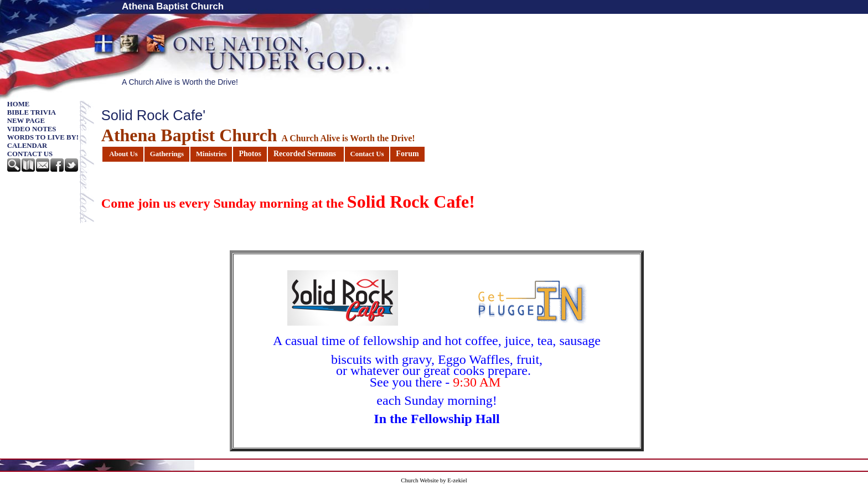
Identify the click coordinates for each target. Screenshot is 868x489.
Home (19, 104)
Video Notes (32, 129)
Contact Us (30, 154)
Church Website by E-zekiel (434, 480)
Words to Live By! (43, 137)
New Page (26, 121)
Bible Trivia (32, 112)
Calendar (27, 146)
